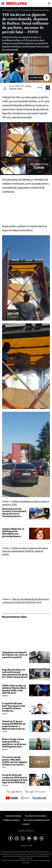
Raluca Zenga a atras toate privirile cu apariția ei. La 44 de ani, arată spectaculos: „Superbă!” (14, 743)
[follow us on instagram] (25, 798)
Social (17, 10)
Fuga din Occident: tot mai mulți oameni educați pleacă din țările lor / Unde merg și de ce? (15, 673)
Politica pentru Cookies (36, 816)
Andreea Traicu (16, 89)
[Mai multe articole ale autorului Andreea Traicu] (5, 88)
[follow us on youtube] (12, 798)
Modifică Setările (26, 831)
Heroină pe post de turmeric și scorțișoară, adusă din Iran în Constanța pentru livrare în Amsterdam (14, 513)
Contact (26, 824)
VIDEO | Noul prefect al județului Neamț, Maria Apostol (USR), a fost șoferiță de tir (14, 689)
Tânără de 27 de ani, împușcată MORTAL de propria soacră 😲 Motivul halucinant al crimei (14, 725)
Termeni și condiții (11, 820)
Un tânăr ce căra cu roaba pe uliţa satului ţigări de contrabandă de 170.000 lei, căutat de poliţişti (25, 551)
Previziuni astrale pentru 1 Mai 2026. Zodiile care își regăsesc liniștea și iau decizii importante (15, 761)
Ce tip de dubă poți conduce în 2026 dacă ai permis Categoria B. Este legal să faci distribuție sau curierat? (15, 779)
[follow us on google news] (14, 792)
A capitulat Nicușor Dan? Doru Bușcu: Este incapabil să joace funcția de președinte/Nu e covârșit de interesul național (14, 707)
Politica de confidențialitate (36, 820)
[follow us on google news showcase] (35, 792)
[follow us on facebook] (39, 798)
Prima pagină (8, 10)
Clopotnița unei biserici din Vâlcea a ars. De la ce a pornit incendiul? (15, 655)
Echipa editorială (13, 816)
